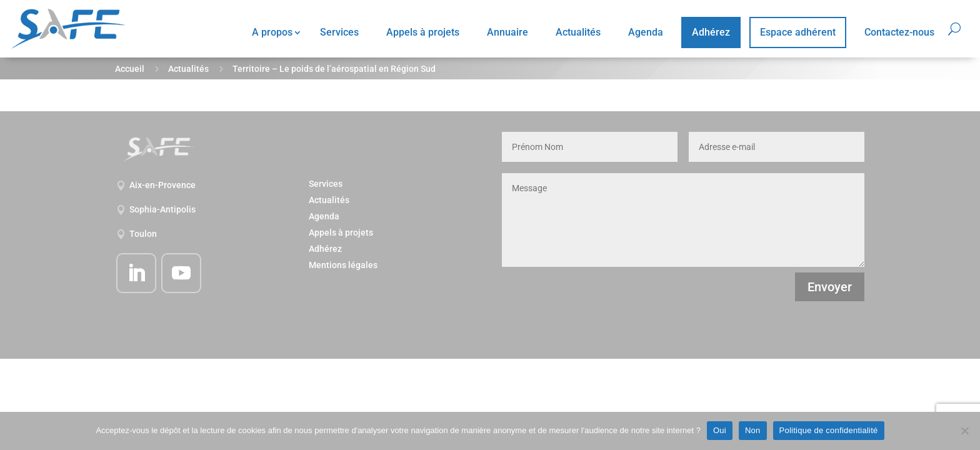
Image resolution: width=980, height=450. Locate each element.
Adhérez (711, 32)
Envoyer (830, 287)
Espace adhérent (798, 32)
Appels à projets (423, 32)
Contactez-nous (899, 32)
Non (753, 430)
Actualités (578, 32)
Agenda (646, 32)
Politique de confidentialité (829, 430)
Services (339, 32)
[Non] (964, 431)
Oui (720, 430)
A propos (272, 32)
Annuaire (507, 32)
